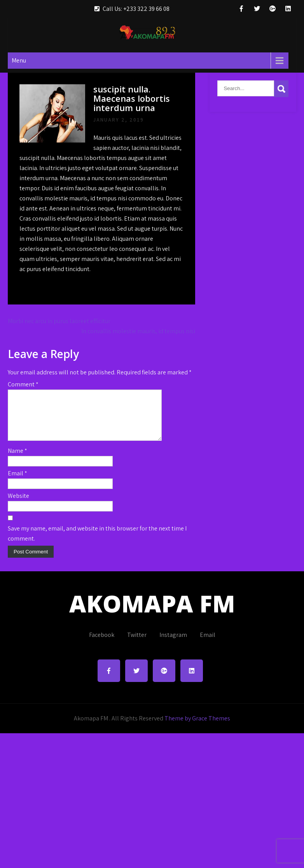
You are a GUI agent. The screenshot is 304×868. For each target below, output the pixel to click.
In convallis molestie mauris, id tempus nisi (138, 331)
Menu (19, 60)
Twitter (137, 644)
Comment (23, 384)
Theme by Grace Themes (197, 728)
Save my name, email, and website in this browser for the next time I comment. (97, 543)
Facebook (102, 644)
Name (17, 460)
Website (18, 505)
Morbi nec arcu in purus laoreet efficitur (59, 321)
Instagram (173, 644)
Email (17, 483)
